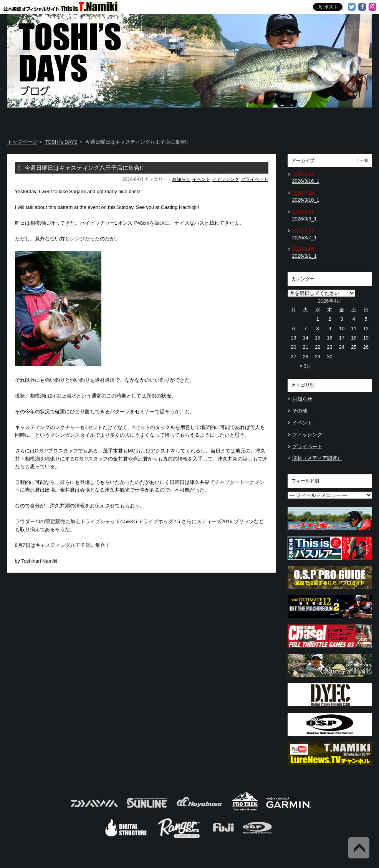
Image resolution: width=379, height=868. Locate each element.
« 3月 (305, 366)
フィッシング (225, 179)
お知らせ (181, 179)
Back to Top (359, 848)
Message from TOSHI (221, 119)
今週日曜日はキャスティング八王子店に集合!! (84, 168)
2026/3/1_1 (305, 256)
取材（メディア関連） (317, 458)
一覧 (364, 160)
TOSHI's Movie (282, 119)
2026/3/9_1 (305, 219)
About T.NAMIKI (98, 119)
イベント (201, 179)
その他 (300, 411)
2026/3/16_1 (306, 181)
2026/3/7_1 (305, 238)
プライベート (255, 179)
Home (37, 119)
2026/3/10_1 (306, 200)
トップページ (22, 142)
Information (342, 119)
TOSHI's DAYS (160, 119)
